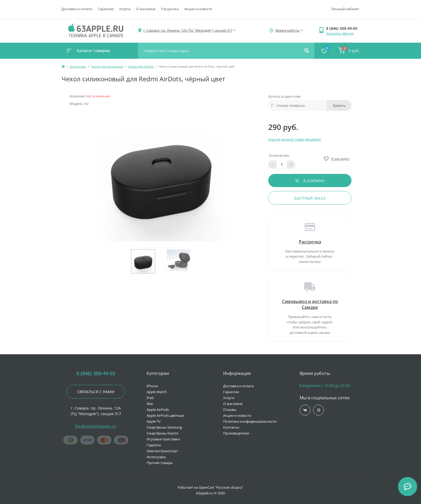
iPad (150, 398)
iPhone (152, 386)
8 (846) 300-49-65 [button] (96, 373)
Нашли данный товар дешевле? (295, 139)
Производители (236, 433)
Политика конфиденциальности (250, 421)
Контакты (231, 427)
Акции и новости (198, 9)
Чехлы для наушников (107, 66)
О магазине (146, 9)
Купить (339, 105)
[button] (343, 28)
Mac (150, 404)
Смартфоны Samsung (164, 427)
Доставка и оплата (77, 9)
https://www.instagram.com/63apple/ (319, 410)
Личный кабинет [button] (345, 9)
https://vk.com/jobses (305, 410)
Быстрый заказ (310, 198)
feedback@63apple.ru (96, 426)
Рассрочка (170, 9)
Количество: (280, 155)
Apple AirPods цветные (165, 415)
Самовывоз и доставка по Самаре (310, 304)
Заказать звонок (340, 33)
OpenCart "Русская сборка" (221, 487)
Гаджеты (154, 445)
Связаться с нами (96, 392)
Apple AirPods (158, 410)
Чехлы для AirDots (141, 66)
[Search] (307, 51)
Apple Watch (157, 392)
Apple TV (154, 421)
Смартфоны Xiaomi (162, 433)
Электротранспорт (162, 451)
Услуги (125, 9)
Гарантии (106, 9)
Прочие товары (160, 463)
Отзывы (230, 410)
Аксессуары (78, 66)
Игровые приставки (163, 439)
